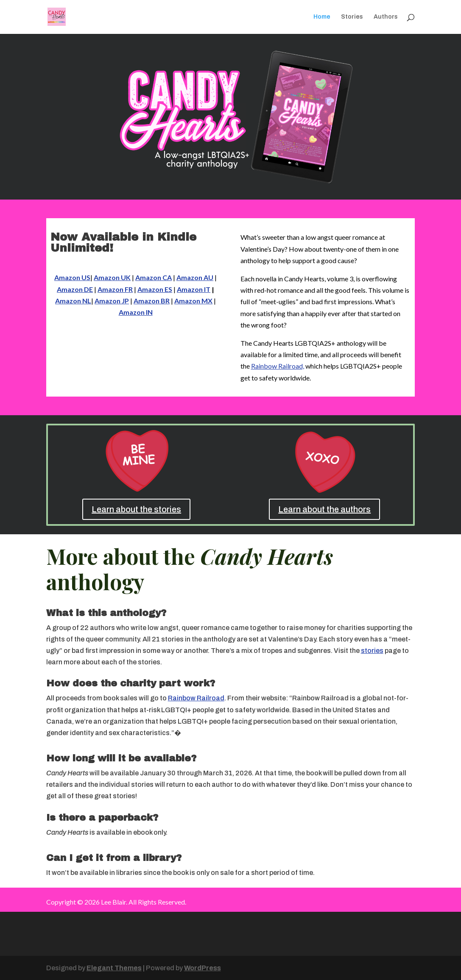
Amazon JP (112, 301)
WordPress (203, 968)
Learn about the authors (324, 509)
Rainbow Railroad (196, 698)
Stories (352, 17)
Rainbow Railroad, (278, 366)
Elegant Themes (114, 968)
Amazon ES (155, 289)
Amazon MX (193, 301)
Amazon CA (154, 277)
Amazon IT (194, 289)
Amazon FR (115, 289)
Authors (386, 17)
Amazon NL (73, 301)
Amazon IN (136, 312)
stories (372, 651)
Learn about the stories (136, 509)
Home (322, 17)
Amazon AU (195, 277)
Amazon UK (112, 277)
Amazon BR (152, 301)
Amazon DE (75, 289)
